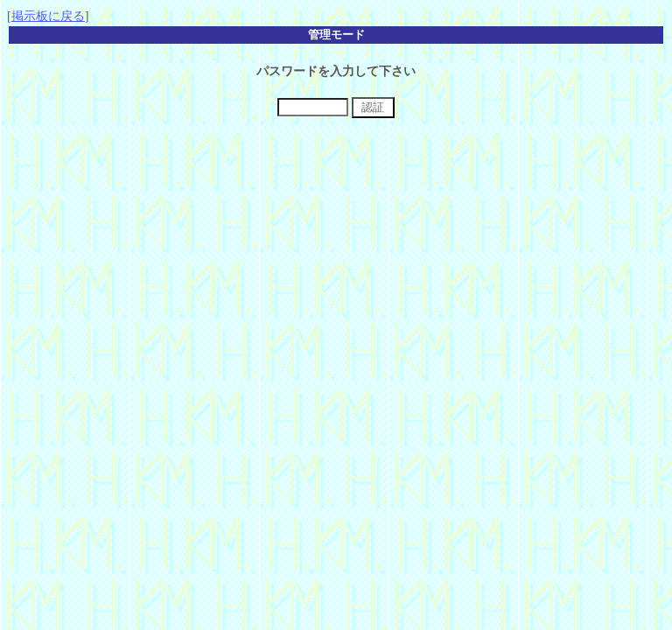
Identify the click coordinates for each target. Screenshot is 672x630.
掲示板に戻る (48, 16)
